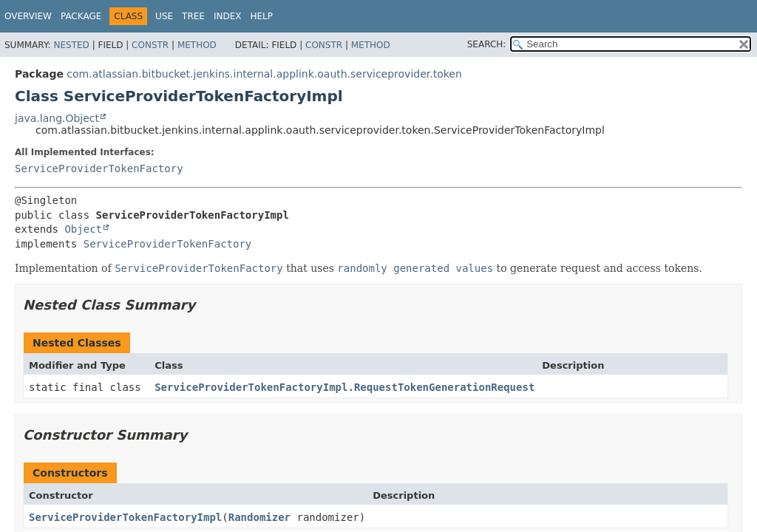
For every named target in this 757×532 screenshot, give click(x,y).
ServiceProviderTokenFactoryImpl (125, 517)
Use (164, 16)
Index (228, 16)
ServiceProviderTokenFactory (99, 168)
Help (261, 16)
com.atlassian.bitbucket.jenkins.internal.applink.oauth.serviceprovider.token (264, 74)
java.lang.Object (57, 118)
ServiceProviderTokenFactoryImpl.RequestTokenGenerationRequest (344, 387)
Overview (28, 16)
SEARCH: (487, 44)
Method (197, 45)
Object (83, 229)
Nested (71, 45)
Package (81, 16)
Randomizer (259, 517)
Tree (193, 16)
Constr (150, 45)
